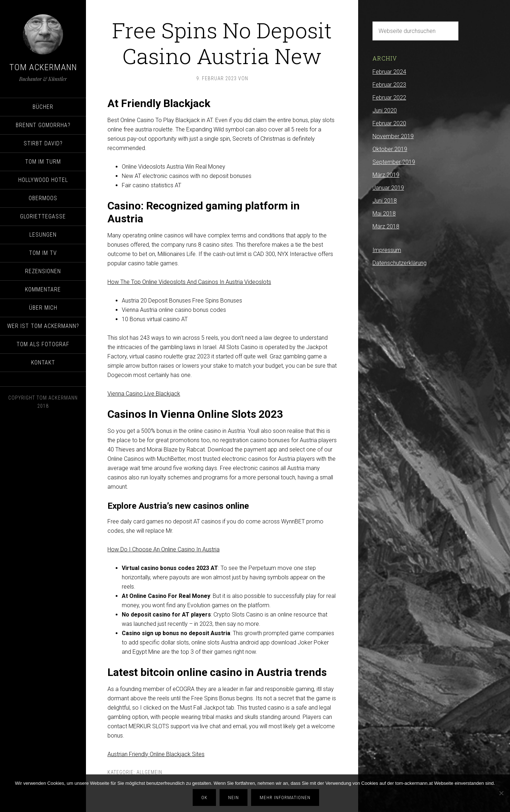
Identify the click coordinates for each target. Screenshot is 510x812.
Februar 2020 (389, 123)
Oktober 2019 (390, 149)
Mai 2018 (384, 214)
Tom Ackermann (43, 67)
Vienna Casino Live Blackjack (144, 394)
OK (205, 798)
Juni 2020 (385, 110)
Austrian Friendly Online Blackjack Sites (156, 754)
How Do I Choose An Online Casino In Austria (163, 549)
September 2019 (394, 162)
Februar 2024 (389, 72)
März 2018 (386, 226)
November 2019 (393, 136)
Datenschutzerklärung (400, 263)
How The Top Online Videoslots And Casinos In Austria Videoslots (189, 282)
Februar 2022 (389, 98)
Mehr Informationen (286, 798)
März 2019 (386, 175)
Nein (235, 798)
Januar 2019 (388, 188)
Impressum (387, 250)
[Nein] (501, 794)
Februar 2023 (389, 85)
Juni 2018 (385, 201)
